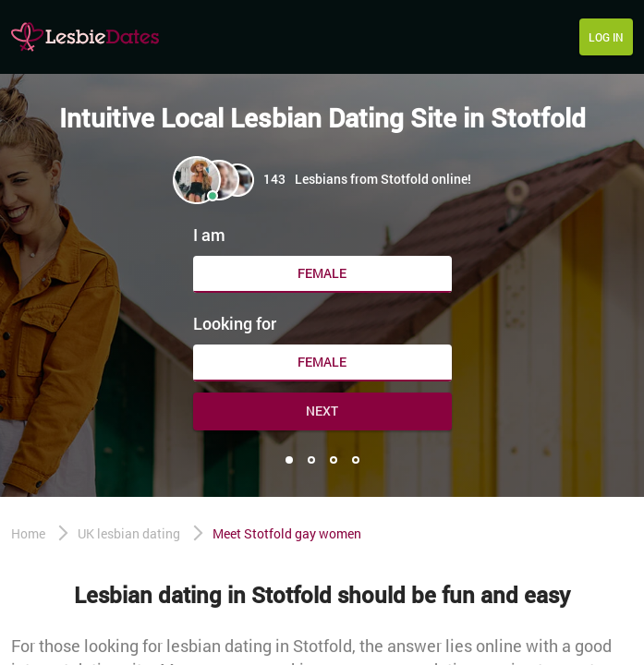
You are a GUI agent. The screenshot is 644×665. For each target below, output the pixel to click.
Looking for (235, 323)
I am (209, 235)
